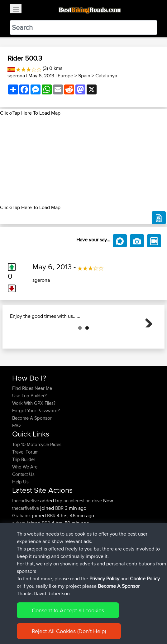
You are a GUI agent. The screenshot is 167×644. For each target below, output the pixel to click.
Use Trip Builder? (29, 427)
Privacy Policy (104, 579)
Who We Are (25, 498)
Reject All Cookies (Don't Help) (69, 631)
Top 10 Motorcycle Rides (37, 475)
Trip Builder (24, 490)
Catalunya (106, 76)
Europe (65, 76)
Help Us (20, 513)
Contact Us (23, 505)
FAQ (16, 457)
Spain (84, 76)
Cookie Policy (145, 579)
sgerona (16, 76)
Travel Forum (25, 483)
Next (146, 337)
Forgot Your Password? (36, 442)
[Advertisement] (83, 160)
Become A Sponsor (32, 449)
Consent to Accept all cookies (68, 610)
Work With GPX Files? (34, 434)
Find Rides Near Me (32, 419)
